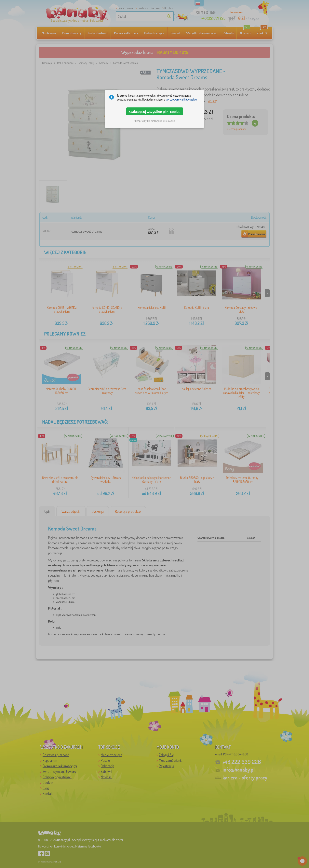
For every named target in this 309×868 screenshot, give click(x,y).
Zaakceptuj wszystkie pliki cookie (154, 111)
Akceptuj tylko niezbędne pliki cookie (154, 121)
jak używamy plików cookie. (181, 99)
